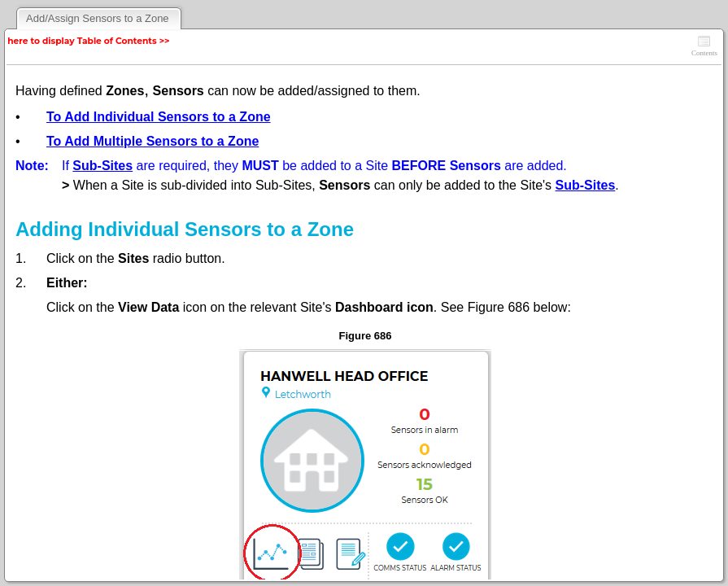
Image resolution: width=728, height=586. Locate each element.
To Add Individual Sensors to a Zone (159, 117)
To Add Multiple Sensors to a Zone (153, 141)
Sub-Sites (102, 166)
